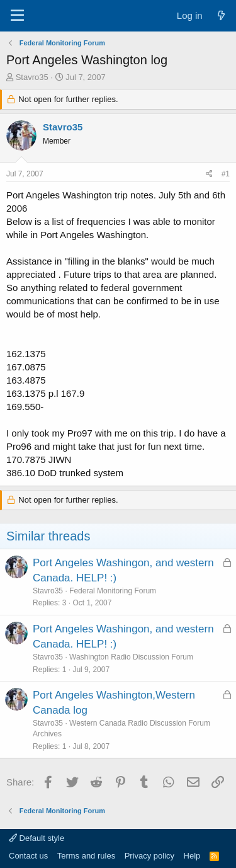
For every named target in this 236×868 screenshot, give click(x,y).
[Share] (209, 174)
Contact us (28, 856)
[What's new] (221, 15)
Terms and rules (86, 856)
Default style (37, 838)
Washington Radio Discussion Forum (131, 657)
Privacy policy (149, 856)
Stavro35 (32, 77)
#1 (226, 174)
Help (192, 856)
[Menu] (17, 16)
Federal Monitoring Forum (113, 591)
